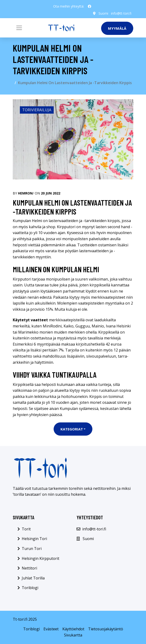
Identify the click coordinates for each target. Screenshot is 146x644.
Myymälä (117, 28)
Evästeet (51, 629)
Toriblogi (30, 588)
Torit (26, 529)
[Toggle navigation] (19, 28)
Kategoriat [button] (72, 429)
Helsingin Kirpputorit (41, 558)
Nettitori (29, 568)
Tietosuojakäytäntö (106, 629)
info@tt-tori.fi (121, 13)
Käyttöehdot (73, 629)
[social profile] (90, 6)
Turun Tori (32, 549)
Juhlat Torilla (33, 578)
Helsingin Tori (34, 539)
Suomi (103, 13)
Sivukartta (73, 635)
